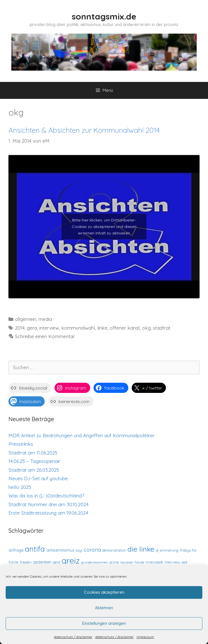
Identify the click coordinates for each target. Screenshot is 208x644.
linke (102, 328)
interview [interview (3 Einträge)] (172, 562)
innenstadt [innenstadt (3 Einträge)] (154, 562)
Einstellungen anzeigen (104, 623)
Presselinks (21, 444)
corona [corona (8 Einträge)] (92, 550)
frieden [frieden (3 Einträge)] (26, 562)
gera (32, 328)
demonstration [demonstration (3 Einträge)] (114, 550)
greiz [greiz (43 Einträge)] (71, 560)
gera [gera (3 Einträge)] (57, 562)
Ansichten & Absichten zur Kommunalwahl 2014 (84, 130)
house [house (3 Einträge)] (139, 562)
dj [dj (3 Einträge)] (157, 550)
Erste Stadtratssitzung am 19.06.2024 (48, 513)
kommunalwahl (78, 328)
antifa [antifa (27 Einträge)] (35, 549)
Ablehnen (104, 608)
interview (49, 328)
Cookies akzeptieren (104, 592)
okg (146, 328)
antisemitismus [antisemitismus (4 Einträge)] (60, 550)
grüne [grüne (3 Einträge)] (114, 562)
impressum (145, 637)
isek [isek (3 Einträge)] (184, 562)
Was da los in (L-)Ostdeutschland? (46, 496)
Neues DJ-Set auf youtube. (39, 478)
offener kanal (125, 328)
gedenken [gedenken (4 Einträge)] (42, 562)
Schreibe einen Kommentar (45, 336)
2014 (20, 328)
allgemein (26, 319)
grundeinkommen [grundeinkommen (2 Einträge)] (95, 562)
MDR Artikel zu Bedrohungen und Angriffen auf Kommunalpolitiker (82, 435)
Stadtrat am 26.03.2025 (34, 470)
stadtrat (162, 328)
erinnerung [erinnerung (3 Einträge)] (169, 550)
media (45, 319)
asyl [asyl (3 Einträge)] (79, 550)
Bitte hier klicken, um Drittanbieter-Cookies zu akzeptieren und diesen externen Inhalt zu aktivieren (104, 227)
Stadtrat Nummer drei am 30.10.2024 (48, 504)
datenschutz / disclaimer (73, 637)
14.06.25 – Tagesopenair (34, 461)
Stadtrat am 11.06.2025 (33, 453)
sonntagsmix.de (104, 16)
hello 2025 (20, 487)
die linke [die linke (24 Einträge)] (141, 549)
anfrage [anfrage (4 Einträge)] (16, 550)
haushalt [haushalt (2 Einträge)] (127, 562)
